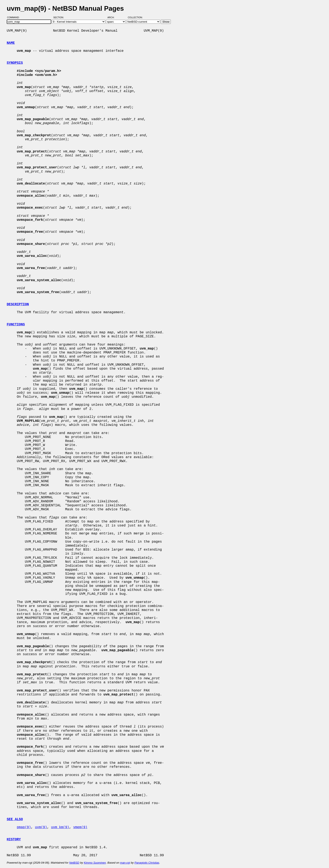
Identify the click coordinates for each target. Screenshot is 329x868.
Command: (15, 17)
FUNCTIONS (16, 325)
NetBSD (74, 863)
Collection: (135, 17)
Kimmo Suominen (95, 863)
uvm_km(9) (60, 827)
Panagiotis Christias (147, 863)
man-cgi (125, 863)
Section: (59, 17)
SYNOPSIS (15, 63)
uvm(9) (41, 827)
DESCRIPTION (18, 304)
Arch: (113, 17)
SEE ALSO (15, 819)
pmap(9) (24, 827)
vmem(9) (80, 827)
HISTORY (14, 839)
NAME (11, 43)
